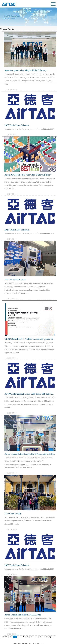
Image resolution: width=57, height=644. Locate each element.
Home (5, 637)
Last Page (48, 637)
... (36, 637)
